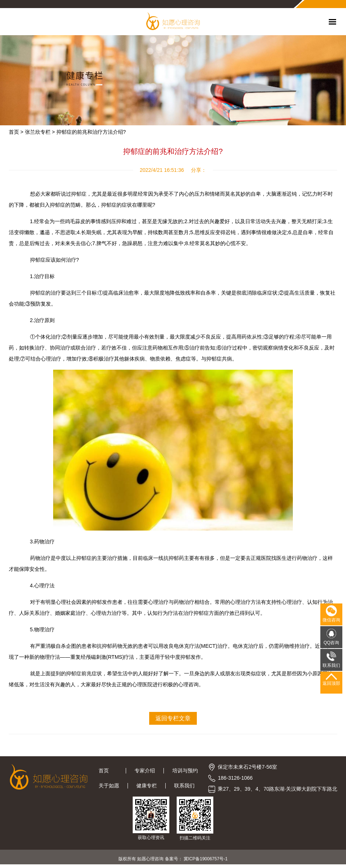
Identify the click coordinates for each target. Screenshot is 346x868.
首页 (108, 771)
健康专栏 (147, 786)
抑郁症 (109, 205)
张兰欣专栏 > (40, 132)
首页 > (16, 132)
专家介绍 (145, 771)
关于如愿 (109, 786)
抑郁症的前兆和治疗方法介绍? (91, 132)
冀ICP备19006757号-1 (206, 859)
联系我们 (184, 786)
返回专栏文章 (173, 718)
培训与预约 (185, 771)
